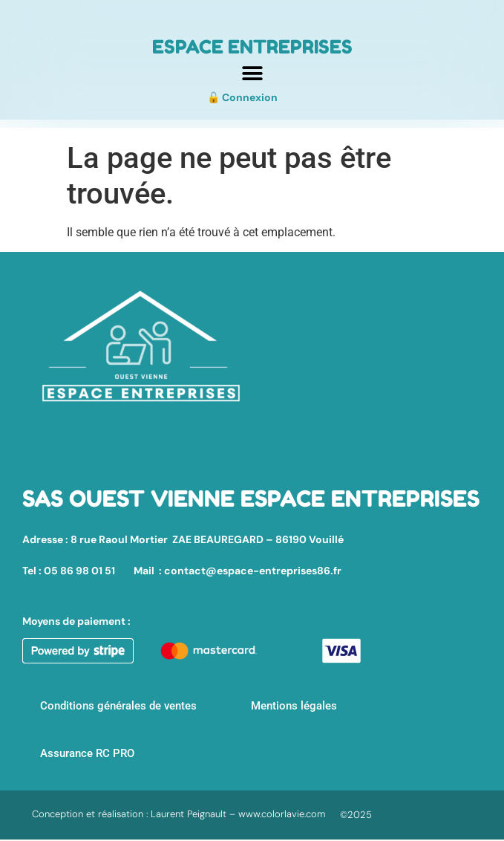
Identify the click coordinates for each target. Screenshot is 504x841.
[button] (252, 73)
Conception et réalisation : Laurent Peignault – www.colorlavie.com (179, 814)
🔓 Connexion (242, 97)
